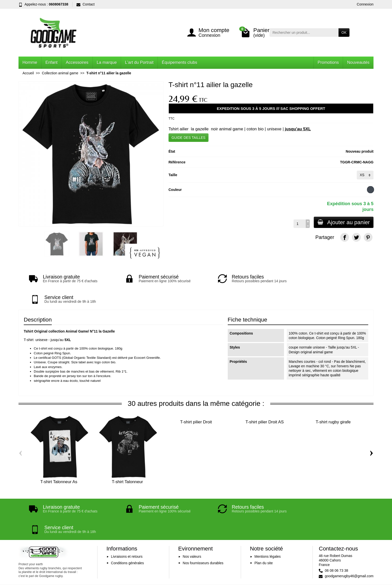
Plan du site (264, 522)
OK (344, 33)
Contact (85, 4)
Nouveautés (358, 62)
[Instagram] (368, 561)
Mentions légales (268, 516)
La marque (107, 62)
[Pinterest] (368, 237)
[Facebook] (345, 237)
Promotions (328, 62)
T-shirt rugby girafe (333, 401)
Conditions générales (127, 522)
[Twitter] (356, 237)
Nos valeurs (192, 516)
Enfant (52, 62)
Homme (30, 62)
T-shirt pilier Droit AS (265, 401)
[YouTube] (356, 561)
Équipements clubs (179, 62)
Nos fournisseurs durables (203, 522)
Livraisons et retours (127, 516)
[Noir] (371, 190)
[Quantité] (299, 224)
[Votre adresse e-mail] (185, 554)
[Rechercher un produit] (304, 33)
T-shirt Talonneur (127, 461)
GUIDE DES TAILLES (188, 138)
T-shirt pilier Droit (196, 401)
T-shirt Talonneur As (59, 461)
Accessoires (77, 62)
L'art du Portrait (139, 62)
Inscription (242, 554)
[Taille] (365, 175)
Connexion (365, 4)
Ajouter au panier (343, 222)
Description (38, 299)
